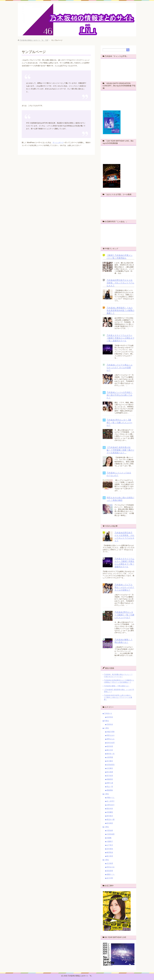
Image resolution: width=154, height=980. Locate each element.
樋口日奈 (110, 750)
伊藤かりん (111, 798)
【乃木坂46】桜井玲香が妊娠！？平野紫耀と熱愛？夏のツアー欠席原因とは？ (120, 450)
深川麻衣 (110, 761)
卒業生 (107, 721)
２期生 (107, 794)
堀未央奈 (110, 809)
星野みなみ (111, 739)
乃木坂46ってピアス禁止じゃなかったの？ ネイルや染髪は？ (120, 368)
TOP (34, 40)
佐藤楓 (109, 838)
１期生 (107, 728)
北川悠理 (110, 863)
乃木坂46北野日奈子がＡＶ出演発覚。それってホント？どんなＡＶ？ (120, 283)
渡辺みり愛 (111, 820)
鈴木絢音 (110, 823)
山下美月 (110, 845)
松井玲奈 (110, 717)
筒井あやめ (111, 867)
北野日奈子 (111, 805)
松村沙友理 (111, 743)
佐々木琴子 (111, 801)
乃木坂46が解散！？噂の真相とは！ (117, 686)
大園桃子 (110, 841)
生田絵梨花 (111, 765)
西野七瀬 (110, 783)
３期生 (107, 827)
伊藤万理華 (111, 732)
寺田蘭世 (110, 812)
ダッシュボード (58, 143)
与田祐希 (110, 830)
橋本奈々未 (111, 754)
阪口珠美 (110, 856)
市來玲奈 (110, 724)
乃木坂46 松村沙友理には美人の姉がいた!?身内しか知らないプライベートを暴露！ (118, 697)
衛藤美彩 (110, 779)
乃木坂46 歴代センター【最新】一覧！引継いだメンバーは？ (119, 423)
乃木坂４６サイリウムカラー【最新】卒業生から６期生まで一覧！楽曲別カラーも (120, 338)
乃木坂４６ (108, 713)
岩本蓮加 (110, 849)
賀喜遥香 (110, 871)
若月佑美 (110, 776)
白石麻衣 (110, 768)
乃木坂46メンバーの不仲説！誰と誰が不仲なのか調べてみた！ (120, 395)
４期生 (107, 860)
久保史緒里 (111, 834)
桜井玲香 (110, 746)
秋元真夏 (110, 772)
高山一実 (110, 787)
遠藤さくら (111, 874)
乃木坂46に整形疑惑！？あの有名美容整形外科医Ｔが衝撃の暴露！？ (120, 310)
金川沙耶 (110, 878)
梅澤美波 (110, 852)
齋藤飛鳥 (110, 790)
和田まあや (111, 735)
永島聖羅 (110, 757)
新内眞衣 (110, 816)
